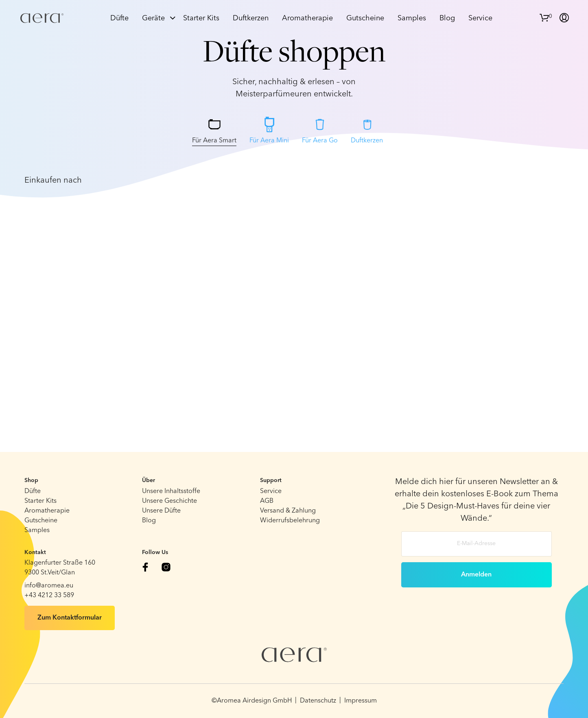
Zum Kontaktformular (70, 618)
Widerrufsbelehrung (290, 521)
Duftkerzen (251, 18)
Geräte (153, 18)
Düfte (119, 18)
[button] (546, 17)
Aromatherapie (307, 18)
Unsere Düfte (161, 511)
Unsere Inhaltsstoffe (171, 491)
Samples (412, 18)
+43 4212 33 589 (49, 596)
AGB (267, 501)
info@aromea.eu (49, 586)
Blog (447, 18)
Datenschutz (318, 701)
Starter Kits (201, 18)
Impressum (361, 701)
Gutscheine (365, 18)
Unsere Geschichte (169, 501)
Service (480, 18)
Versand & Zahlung (288, 511)
